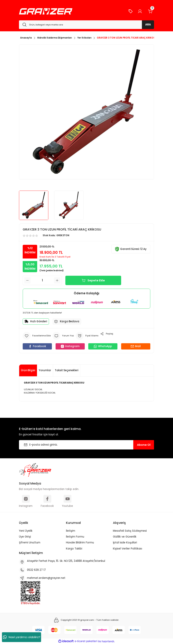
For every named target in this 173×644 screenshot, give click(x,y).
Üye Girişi (25, 537)
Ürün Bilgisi (28, 370)
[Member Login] (140, 11)
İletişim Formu (75, 537)
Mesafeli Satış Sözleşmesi (130, 531)
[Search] (86, 25)
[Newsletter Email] (86, 445)
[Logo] (46, 11)
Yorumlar (45, 370)
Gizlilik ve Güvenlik (125, 537)
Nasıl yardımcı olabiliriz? (22, 637)
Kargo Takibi (74, 549)
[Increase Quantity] (57, 280)
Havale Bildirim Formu (80, 543)
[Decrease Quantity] (27, 280)
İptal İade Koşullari (125, 543)
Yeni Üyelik (26, 531)
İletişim (71, 531)
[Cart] (150, 11)
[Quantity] (42, 280)
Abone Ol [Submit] (144, 445)
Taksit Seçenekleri (67, 370)
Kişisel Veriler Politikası (127, 549)
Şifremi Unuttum (30, 543)
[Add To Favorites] (37, 336)
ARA (148, 25)
